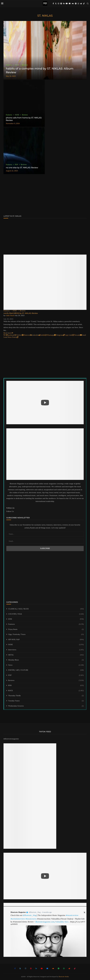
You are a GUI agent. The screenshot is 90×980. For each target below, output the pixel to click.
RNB (46, 685)
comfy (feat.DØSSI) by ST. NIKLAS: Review (21, 313)
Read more (8, 333)
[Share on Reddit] (42, 335)
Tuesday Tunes (46, 701)
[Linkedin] (64, 4)
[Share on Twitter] (18, 335)
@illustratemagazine (11, 739)
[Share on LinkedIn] (34, 335)
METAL (46, 655)
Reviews (46, 680)
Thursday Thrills (46, 696)
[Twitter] (56, 4)
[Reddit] (81, 4)
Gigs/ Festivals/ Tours (46, 634)
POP (46, 675)
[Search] (88, 4)
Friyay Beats (46, 629)
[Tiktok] (84, 4)
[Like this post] (5, 335)
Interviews (46, 650)
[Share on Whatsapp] (50, 335)
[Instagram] (58, 4)
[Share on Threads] (76, 335)
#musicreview (72, 915)
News (46, 665)
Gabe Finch (10, 315)
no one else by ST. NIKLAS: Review (22, 168)
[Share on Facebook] (10, 335)
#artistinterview (18, 919)
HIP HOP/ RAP (46, 640)
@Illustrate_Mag (35, 912)
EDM (46, 619)
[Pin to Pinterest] (26, 335)
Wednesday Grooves (46, 706)
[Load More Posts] (11, 337)
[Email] (70, 4)
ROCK (46, 691)
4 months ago (47, 912)
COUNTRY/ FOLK (46, 614)
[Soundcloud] (73, 4)
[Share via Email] (83, 335)
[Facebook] (53, 4)
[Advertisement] (45, 195)
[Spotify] (76, 4)
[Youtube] (67, 4)
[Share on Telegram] (59, 335)
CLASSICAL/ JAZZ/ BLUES (46, 609)
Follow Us (10, 511)
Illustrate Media (64, 977)
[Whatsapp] (78, 4)
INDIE (46, 645)
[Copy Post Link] (68, 335)
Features (46, 624)
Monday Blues (46, 660)
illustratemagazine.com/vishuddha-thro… (52, 922)
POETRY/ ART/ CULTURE (46, 670)
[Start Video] (45, 403)
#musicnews (31, 919)
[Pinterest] (61, 4)
